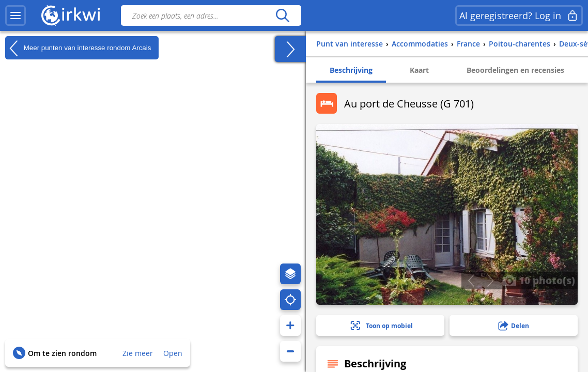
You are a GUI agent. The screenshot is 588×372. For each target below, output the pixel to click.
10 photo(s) (539, 280)
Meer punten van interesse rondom (78, 48)
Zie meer (138, 353)
